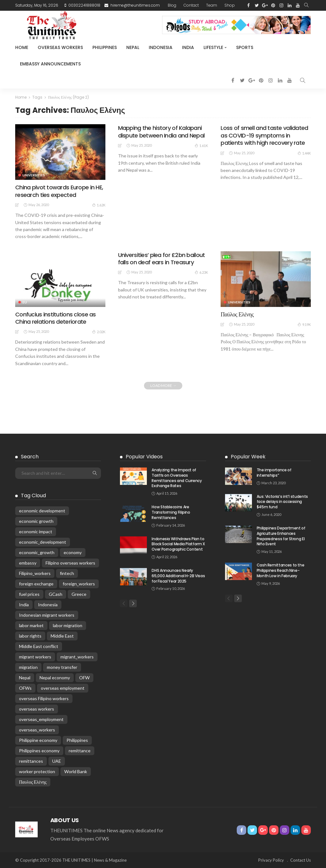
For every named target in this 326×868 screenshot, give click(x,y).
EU (25, 302)
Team (212, 5)
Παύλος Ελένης (237, 314)
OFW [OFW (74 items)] (84, 678)
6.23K (201, 272)
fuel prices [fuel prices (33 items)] (29, 594)
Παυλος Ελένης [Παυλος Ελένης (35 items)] (33, 782)
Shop (230, 5)
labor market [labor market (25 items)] (31, 625)
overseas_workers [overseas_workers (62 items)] (37, 730)
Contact (191, 5)
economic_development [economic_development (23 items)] (43, 542)
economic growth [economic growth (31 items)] (36, 521)
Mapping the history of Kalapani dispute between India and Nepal (161, 131)
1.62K (99, 205)
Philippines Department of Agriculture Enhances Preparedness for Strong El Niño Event (281, 536)
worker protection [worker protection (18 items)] (37, 771)
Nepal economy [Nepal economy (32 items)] (55, 678)
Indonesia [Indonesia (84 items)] (48, 605)
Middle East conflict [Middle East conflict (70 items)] (39, 646)
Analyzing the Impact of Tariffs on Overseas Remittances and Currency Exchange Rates (177, 478)
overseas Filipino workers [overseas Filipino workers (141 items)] (44, 698)
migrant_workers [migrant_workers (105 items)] (77, 657)
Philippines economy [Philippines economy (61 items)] (39, 751)
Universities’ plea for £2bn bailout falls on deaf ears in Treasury (162, 259)
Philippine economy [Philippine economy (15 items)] (38, 740)
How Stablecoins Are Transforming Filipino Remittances (171, 512)
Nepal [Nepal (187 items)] (25, 678)
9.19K (304, 324)
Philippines (105, 47)
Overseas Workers (60, 47)
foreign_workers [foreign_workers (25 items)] (79, 584)
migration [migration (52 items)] (28, 667)
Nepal (133, 47)
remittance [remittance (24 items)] (80, 751)
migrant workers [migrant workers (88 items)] (35, 657)
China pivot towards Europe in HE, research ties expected (59, 191)
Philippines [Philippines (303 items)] (77, 740)
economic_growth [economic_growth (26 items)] (37, 552)
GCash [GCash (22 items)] (56, 594)
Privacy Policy (271, 860)
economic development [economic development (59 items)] (42, 511)
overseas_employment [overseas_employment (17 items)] (41, 719)
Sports (245, 47)
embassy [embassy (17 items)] (28, 563)
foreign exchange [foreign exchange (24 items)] (36, 584)
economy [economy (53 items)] (73, 552)
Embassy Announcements (50, 64)
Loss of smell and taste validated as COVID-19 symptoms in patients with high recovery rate (264, 135)
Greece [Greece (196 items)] (79, 594)
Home (22, 47)
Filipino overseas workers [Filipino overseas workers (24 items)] (70, 563)
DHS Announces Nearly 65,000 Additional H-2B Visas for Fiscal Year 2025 (178, 576)
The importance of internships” (274, 473)
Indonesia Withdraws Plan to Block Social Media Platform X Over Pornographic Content (178, 544)
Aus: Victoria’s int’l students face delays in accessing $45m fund (282, 502)
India (188, 47)
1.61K (201, 145)
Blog (172, 5)
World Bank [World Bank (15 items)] (76, 771)
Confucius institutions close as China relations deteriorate (56, 318)
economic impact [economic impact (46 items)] (36, 532)
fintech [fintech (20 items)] (67, 573)
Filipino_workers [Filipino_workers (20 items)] (35, 573)
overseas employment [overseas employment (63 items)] (63, 688)
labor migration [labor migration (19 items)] (68, 625)
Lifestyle (213, 47)
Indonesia (161, 47)
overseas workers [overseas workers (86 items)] (37, 709)
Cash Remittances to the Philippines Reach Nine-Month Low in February (281, 570)
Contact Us (301, 860)
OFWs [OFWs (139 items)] (25, 688)
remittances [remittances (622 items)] (31, 761)
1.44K (304, 153)
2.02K (99, 332)
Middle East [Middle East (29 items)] (62, 636)
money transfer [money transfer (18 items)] (62, 667)
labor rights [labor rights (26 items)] (30, 636)
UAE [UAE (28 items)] (57, 761)
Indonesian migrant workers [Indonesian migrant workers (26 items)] (47, 615)
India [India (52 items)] (24, 605)
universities (34, 175)
